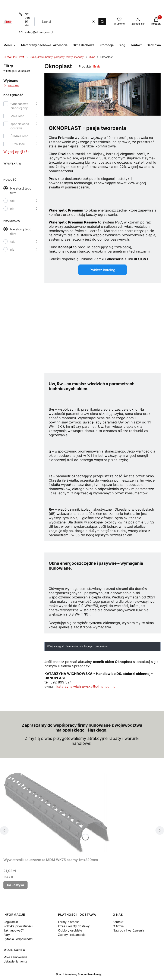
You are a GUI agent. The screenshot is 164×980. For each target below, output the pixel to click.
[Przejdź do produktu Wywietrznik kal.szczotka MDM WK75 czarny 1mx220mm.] (57, 814)
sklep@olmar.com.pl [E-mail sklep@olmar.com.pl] (39, 32)
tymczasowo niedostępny (19, 106)
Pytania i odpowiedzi (18, 939)
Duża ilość (18, 144)
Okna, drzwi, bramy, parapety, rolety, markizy (57, 57)
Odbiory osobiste (70, 930)
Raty (7, 935)
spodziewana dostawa (20, 126)
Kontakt (118, 922)
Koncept (65, 247)
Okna (92, 57)
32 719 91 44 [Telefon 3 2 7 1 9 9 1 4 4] (28, 20)
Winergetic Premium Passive (73, 222)
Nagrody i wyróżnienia (128, 930)
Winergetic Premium (66, 210)
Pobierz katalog (102, 270)
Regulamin (11, 922)
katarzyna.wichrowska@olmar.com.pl (86, 686)
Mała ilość (17, 116)
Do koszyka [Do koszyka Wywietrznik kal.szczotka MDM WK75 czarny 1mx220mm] (15, 885)
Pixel (62, 154)
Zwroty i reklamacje (72, 935)
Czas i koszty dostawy (74, 926)
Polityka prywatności (18, 926)
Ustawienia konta (15, 961)
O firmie (118, 926)
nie (12, 209)
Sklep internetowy (77, 974)
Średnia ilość (19, 136)
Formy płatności (69, 922)
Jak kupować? (14, 930)
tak (12, 201)
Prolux (54, 179)
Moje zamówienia (15, 957)
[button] (102, 22)
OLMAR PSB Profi (14, 57)
